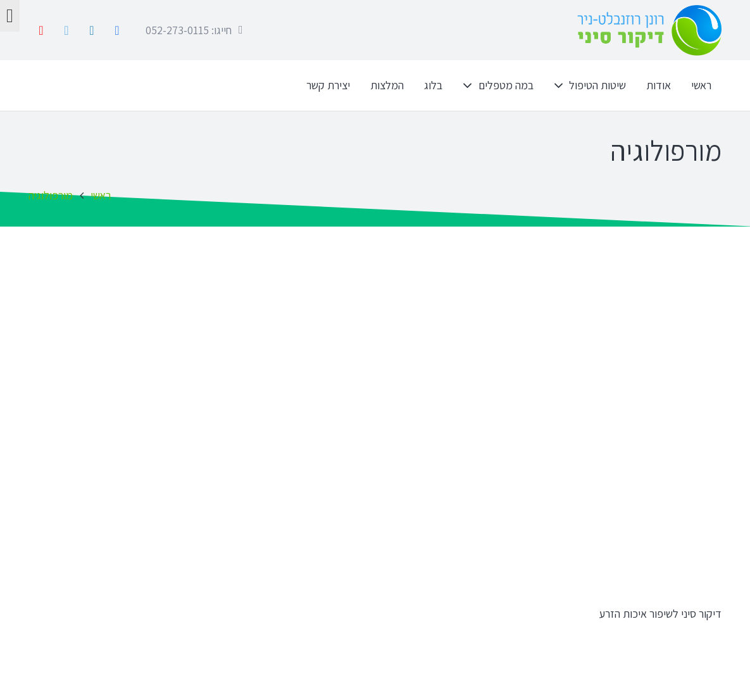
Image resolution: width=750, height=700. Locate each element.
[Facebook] (117, 30)
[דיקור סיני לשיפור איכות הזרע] (557, 436)
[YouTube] (41, 30)
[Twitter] (66, 30)
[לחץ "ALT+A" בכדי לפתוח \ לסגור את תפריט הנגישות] (10, 16)
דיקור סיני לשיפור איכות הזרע (660, 614)
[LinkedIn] (92, 30)
